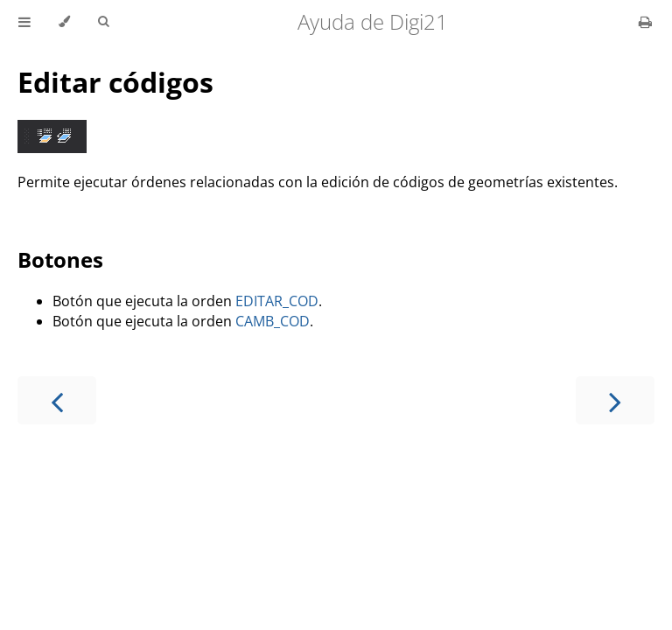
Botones (60, 259)
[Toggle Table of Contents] (24, 22)
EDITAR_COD (277, 301)
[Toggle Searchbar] (103, 22)
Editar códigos (115, 82)
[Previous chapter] (57, 400)
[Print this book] (645, 22)
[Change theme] (64, 22)
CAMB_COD (273, 321)
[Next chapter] (615, 400)
